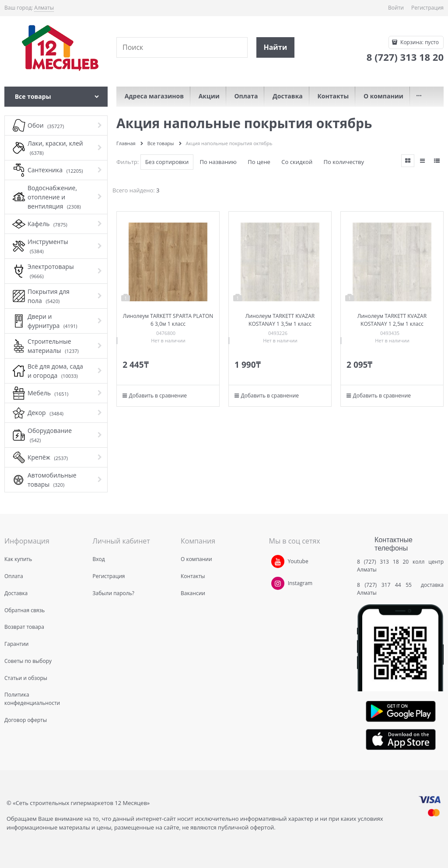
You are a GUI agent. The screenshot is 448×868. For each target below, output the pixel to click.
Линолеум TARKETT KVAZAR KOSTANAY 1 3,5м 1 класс (280, 320)
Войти (396, 8)
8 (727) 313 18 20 (383, 562)
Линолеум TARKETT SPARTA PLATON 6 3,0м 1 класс (168, 320)
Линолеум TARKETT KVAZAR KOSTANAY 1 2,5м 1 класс (392, 320)
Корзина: (419, 42)
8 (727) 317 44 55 (387, 585)
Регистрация (427, 8)
